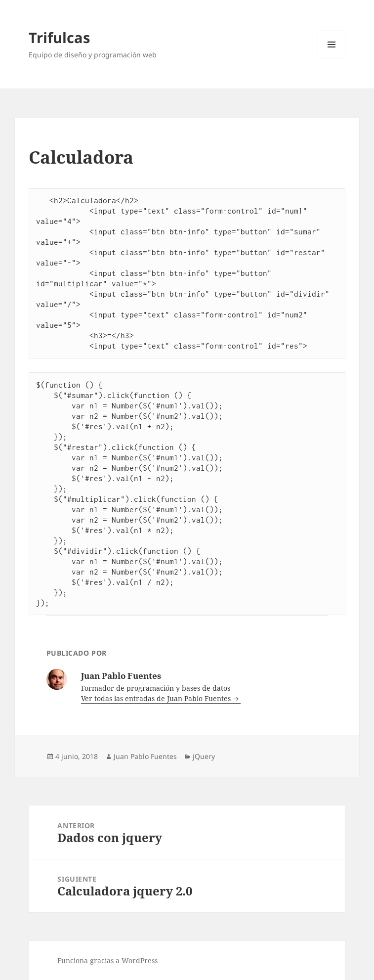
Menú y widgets (332, 58)
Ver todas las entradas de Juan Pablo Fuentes (157, 698)
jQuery (204, 756)
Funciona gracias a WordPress (107, 960)
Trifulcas (59, 37)
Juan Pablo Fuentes (145, 756)
